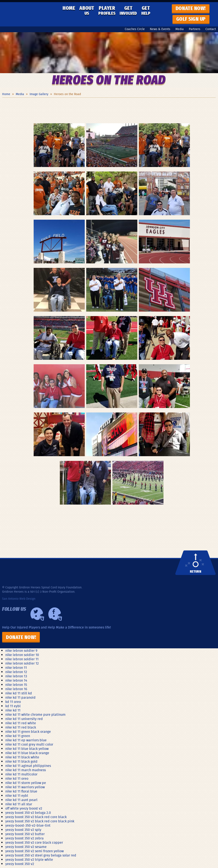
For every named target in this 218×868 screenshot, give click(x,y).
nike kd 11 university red (24, 719)
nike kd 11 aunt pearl (21, 800)
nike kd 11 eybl (17, 795)
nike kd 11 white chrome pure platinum (35, 714)
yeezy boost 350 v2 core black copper (34, 842)
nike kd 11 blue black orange (27, 753)
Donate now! (191, 9)
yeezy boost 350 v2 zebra (24, 838)
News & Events (160, 29)
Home (69, 8)
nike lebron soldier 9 (21, 650)
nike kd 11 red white (21, 723)
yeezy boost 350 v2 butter (25, 834)
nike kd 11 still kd (19, 693)
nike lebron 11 (16, 668)
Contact (211, 29)
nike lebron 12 (16, 672)
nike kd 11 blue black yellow (27, 749)
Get (128, 11)
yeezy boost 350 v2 (20, 864)
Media (180, 29)
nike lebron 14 (16, 680)
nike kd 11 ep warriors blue (26, 740)
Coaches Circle (135, 29)
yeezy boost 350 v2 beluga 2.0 (28, 813)
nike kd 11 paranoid (20, 697)
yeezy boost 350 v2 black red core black (36, 817)
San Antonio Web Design (19, 599)
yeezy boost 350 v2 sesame (26, 847)
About (87, 11)
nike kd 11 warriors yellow (25, 787)
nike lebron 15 (16, 685)
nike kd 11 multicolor (21, 774)
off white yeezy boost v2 (24, 808)
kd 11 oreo (13, 702)
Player (107, 11)
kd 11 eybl (13, 706)
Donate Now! (21, 637)
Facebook (55, 614)
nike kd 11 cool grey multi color (29, 744)
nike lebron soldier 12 (22, 663)
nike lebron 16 (16, 689)
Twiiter (37, 614)
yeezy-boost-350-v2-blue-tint (28, 825)
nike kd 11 (13, 710)
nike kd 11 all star (19, 804)
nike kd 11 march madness (26, 770)
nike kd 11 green (18, 736)
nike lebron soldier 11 (22, 659)
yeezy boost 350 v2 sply (23, 830)
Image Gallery (39, 94)
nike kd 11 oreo (17, 778)
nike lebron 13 (16, 676)
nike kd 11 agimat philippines (28, 766)
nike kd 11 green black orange (28, 732)
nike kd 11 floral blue (21, 791)
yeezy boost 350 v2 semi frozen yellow (34, 851)
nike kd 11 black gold (21, 761)
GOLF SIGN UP (191, 19)
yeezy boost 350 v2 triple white (29, 859)
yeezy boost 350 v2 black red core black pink (40, 821)
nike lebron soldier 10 (22, 655)
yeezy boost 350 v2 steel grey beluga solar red (41, 855)
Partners (195, 29)
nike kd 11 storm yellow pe (26, 783)
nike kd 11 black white (22, 757)
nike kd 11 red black (21, 727)
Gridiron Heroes (30, 14)
